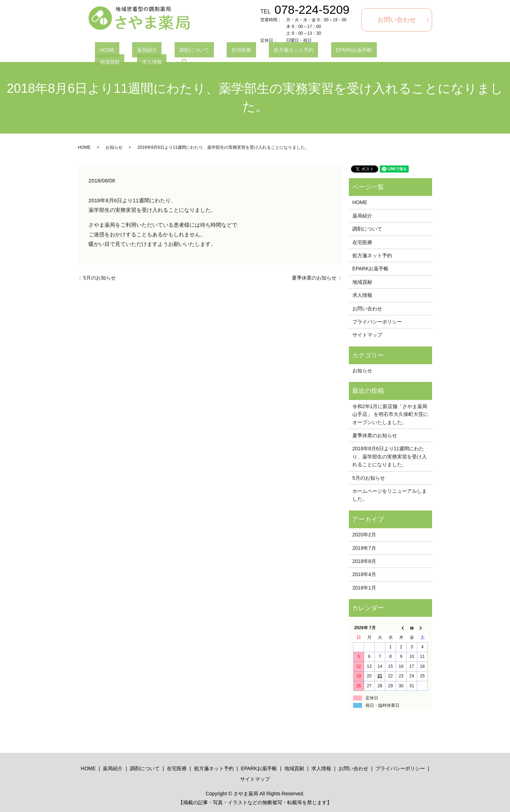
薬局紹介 (133, 51)
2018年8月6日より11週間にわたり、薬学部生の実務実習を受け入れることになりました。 (390, 456)
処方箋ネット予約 (251, 51)
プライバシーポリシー (377, 322)
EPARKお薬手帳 (301, 51)
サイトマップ (367, 335)
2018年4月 (364, 574)
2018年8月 (364, 561)
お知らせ (114, 147)
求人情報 (375, 51)
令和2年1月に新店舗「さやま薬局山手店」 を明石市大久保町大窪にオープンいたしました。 (390, 414)
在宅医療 (208, 51)
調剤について (170, 51)
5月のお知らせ (100, 278)
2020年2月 (364, 535)
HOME (102, 51)
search (403, 51)
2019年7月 (364, 548)
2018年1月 (364, 588)
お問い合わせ (397, 20)
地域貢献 (342, 51)
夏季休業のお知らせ (314, 278)
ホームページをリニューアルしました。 (390, 495)
